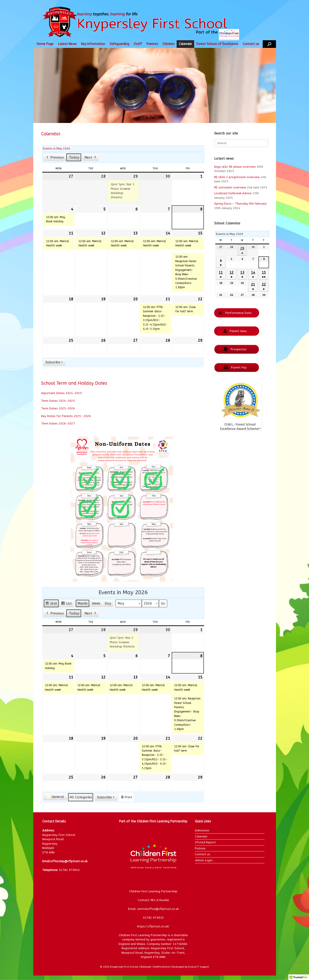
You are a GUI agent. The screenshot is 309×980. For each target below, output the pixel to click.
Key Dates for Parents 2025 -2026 (66, 416)
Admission (202, 830)
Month (82, 603)
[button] (269, 44)
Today (74, 157)
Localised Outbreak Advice (233, 193)
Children (168, 44)
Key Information (93, 44)
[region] (155, 85)
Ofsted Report (205, 842)
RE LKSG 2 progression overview (237, 177)
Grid (51, 604)
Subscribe (54, 362)
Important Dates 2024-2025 (61, 393)
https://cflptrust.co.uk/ (153, 926)
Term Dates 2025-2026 (58, 408)
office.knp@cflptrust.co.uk (69, 861)
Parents (152, 44)
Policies (200, 848)
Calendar (185, 44)
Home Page (45, 44)
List (66, 604)
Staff (138, 44)
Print (126, 798)
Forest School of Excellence (217, 44)
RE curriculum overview (230, 187)
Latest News (67, 44)
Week (96, 603)
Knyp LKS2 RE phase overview (235, 167)
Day (108, 603)
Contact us (251, 44)
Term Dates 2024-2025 (58, 401)
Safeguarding (119, 44)
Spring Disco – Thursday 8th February (240, 204)
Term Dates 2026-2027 (58, 423)
